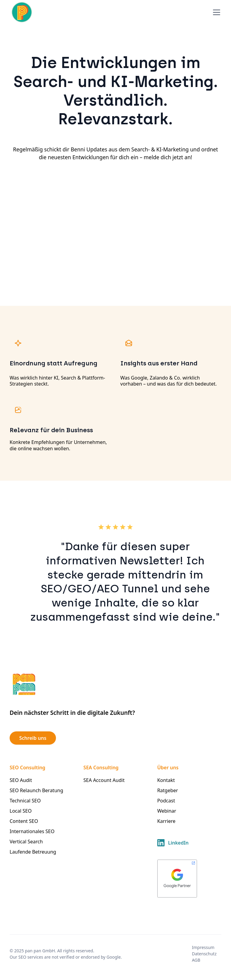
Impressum (203, 947)
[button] (215, 12)
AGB (196, 960)
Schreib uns (33, 738)
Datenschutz (204, 954)
